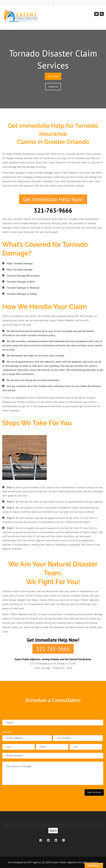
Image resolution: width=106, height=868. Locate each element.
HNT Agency (34, 862)
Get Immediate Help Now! (53, 199)
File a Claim (53, 76)
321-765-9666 (53, 649)
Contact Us (53, 87)
